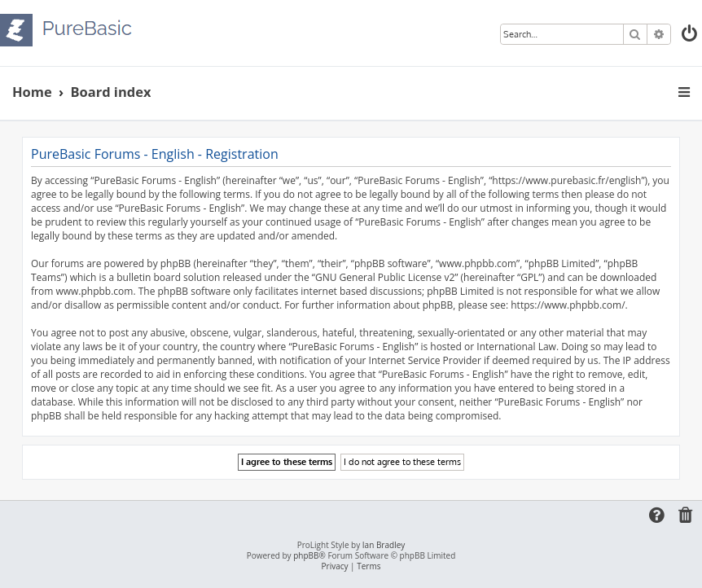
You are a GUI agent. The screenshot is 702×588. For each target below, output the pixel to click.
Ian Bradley (384, 545)
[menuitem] (691, 35)
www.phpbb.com (94, 291)
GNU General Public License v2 (385, 277)
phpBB (306, 556)
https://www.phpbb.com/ (568, 305)
